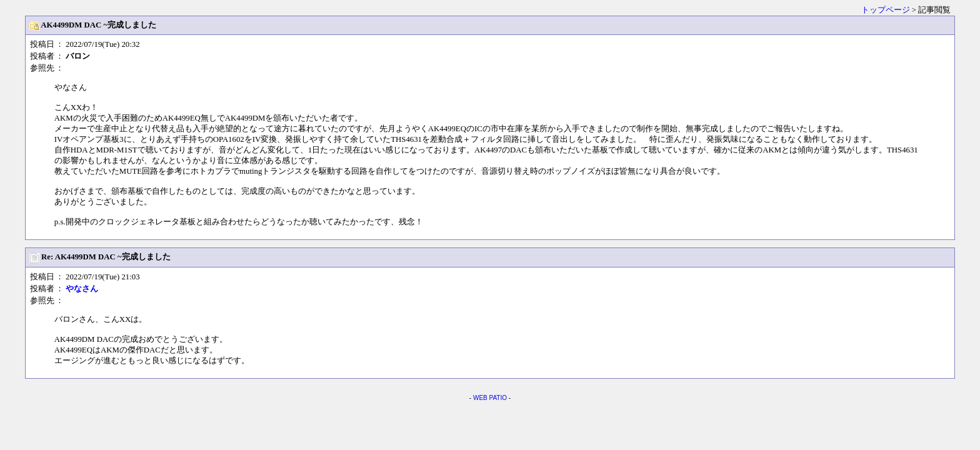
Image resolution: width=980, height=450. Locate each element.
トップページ (886, 10)
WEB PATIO (490, 398)
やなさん (82, 289)
